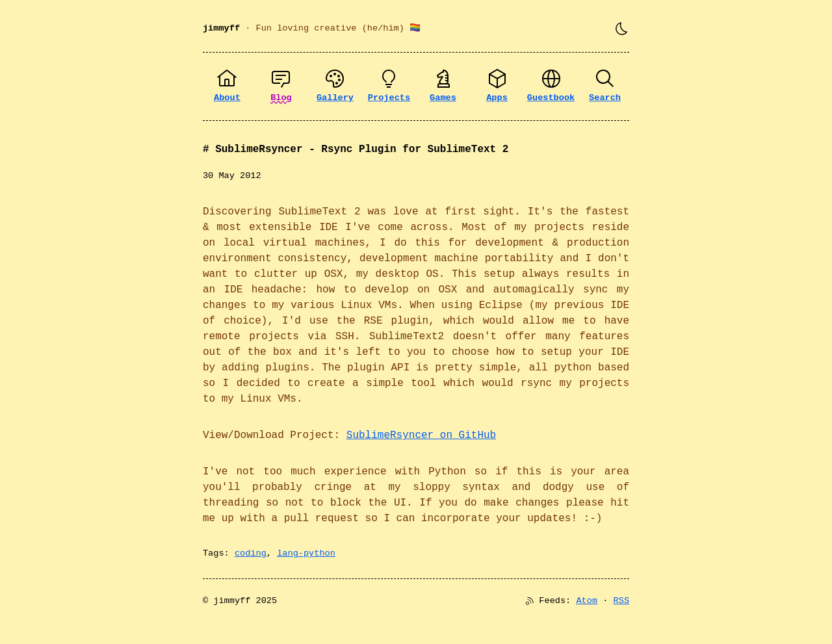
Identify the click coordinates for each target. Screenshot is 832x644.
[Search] (605, 86)
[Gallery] (335, 86)
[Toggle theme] (621, 29)
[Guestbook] (551, 86)
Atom (587, 601)
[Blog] (281, 86)
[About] (227, 86)
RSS (621, 601)
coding (251, 553)
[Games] (443, 86)
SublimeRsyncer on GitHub (421, 435)
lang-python (306, 553)
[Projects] (389, 86)
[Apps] (497, 86)
